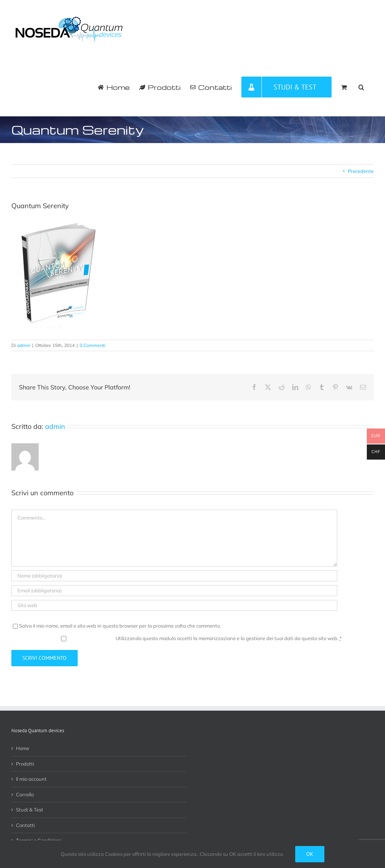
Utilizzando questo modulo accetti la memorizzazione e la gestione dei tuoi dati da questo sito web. (229, 638)
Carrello (25, 794)
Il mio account (31, 779)
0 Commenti (92, 345)
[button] (361, 87)
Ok (310, 854)
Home (23, 748)
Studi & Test (30, 810)
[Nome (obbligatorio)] (174, 576)
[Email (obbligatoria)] (174, 591)
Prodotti (25, 764)
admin (24, 345)
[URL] (174, 605)
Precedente (361, 171)
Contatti (25, 825)
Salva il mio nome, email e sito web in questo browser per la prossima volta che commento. (120, 626)
